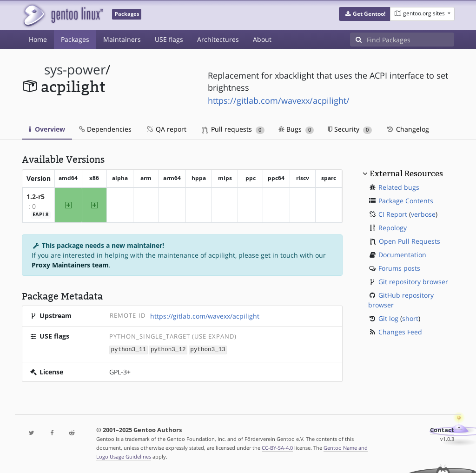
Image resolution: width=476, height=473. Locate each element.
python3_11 (129, 349)
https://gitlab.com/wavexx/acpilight (205, 316)
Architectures (218, 39)
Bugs (296, 129)
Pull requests (233, 129)
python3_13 (208, 349)
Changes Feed (400, 332)
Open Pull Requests (410, 241)
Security (350, 129)
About (262, 39)
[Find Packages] (410, 40)
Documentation (402, 255)
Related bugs (399, 187)
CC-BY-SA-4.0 (277, 447)
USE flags (169, 39)
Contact (442, 430)
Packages (75, 39)
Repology (393, 228)
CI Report (393, 214)
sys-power (75, 70)
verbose (423, 214)
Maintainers (122, 39)
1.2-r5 (36, 197)
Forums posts (399, 268)
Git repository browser (413, 282)
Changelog (407, 129)
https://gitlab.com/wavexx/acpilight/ (279, 100)
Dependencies (105, 129)
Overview (47, 129)
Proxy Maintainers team (70, 265)
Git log (388, 318)
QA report (166, 129)
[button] (365, 14)
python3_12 (168, 349)
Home (38, 39)
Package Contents (406, 201)
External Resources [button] (406, 173)
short (410, 318)
